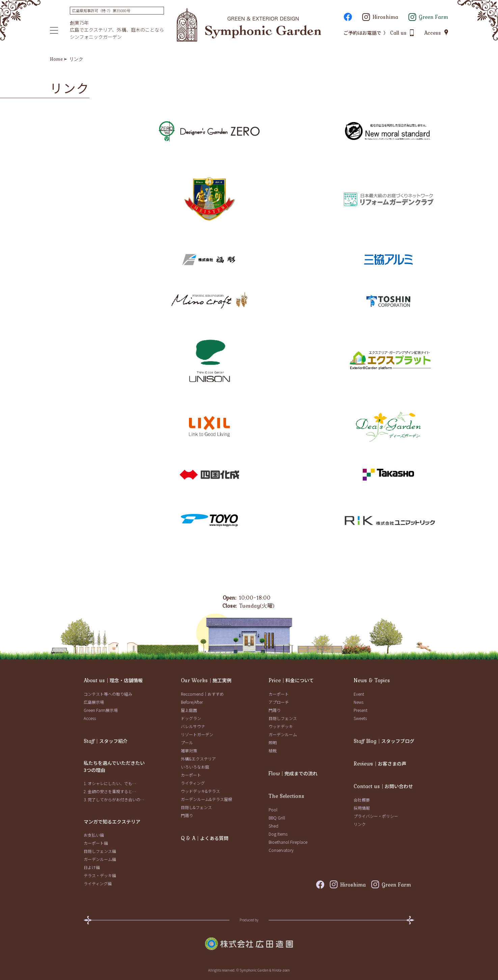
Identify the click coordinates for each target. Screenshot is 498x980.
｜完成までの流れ (293, 773)
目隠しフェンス (283, 718)
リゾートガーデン (197, 734)
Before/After (192, 702)
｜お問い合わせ (383, 786)
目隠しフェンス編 (100, 851)
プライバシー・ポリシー (376, 816)
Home (56, 59)
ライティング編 (98, 883)
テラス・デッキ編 (100, 875)
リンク (360, 824)
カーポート (191, 775)
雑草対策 (189, 751)
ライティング (193, 783)
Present (361, 710)
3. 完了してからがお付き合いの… (114, 799)
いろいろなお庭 (195, 767)
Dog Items (278, 834)
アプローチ (279, 702)
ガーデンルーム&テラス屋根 (206, 799)
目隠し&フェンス (196, 807)
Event (359, 694)
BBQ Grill (277, 818)
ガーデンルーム (283, 734)
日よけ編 (92, 867)
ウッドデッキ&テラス (200, 791)
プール (187, 742)
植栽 (273, 751)
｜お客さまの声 (380, 763)
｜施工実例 (206, 680)
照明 (273, 742)
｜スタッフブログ (384, 741)
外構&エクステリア (198, 759)
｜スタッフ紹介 (106, 741)
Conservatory (281, 850)
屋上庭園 (189, 710)
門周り (187, 815)
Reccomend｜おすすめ (202, 694)
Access (90, 718)
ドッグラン (191, 718)
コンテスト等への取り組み (108, 694)
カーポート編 (96, 843)
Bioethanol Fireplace (288, 842)
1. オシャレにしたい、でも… (110, 783)
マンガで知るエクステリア (112, 822)
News (358, 702)
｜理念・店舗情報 (113, 680)
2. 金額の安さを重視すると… (110, 791)
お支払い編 (94, 835)
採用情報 (362, 808)
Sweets (360, 718)
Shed (273, 826)
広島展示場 (94, 702)
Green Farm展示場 (101, 710)
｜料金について (291, 680)
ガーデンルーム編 (100, 859)
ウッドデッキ (281, 726)
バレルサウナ (193, 726)
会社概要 (362, 800)
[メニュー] (54, 30)
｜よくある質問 (205, 838)
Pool (273, 810)
